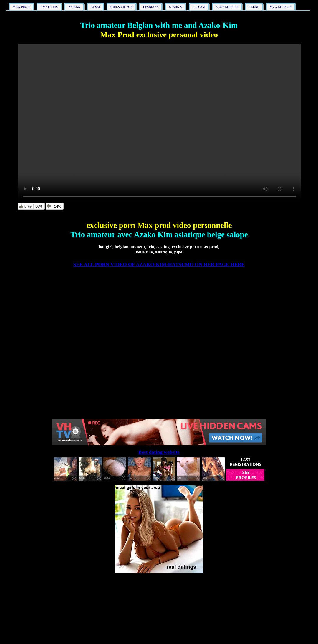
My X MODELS (281, 7)
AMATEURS (49, 7)
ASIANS (74, 7)
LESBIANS (151, 7)
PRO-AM (199, 7)
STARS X (175, 7)
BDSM (95, 7)
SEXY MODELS (227, 7)
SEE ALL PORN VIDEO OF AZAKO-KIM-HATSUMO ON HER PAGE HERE (159, 265)
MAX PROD (21, 7)
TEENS (254, 7)
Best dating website (159, 452)
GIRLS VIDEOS (121, 7)
